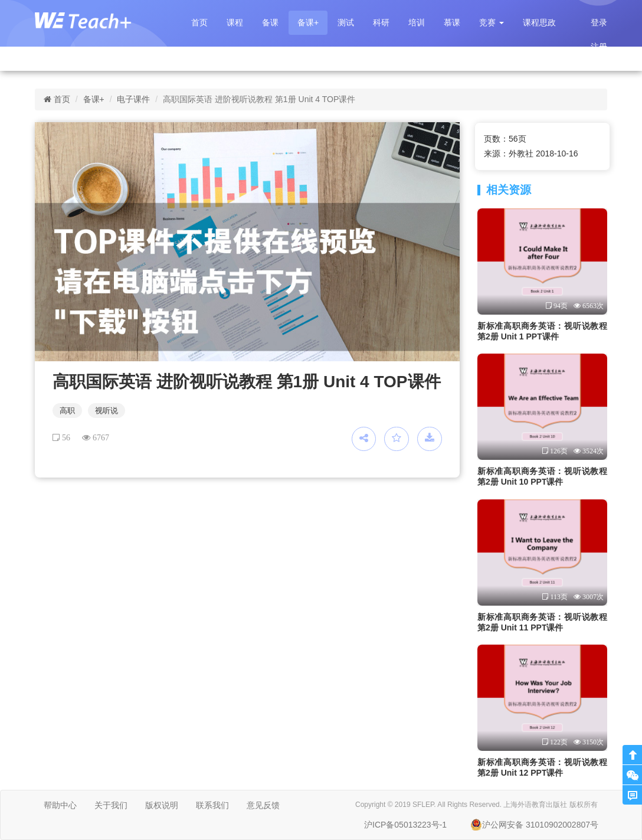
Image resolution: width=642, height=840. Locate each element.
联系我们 (212, 805)
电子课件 (133, 99)
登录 (599, 22)
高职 (67, 411)
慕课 (452, 22)
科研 (381, 22)
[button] (492, 23)
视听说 (107, 411)
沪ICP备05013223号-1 (405, 825)
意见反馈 (263, 805)
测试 (346, 22)
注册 (599, 47)
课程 (235, 22)
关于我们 (111, 805)
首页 (199, 22)
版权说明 (162, 805)
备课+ (308, 22)
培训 (417, 22)
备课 (270, 22)
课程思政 (539, 22)
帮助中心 (60, 805)
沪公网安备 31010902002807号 (534, 825)
